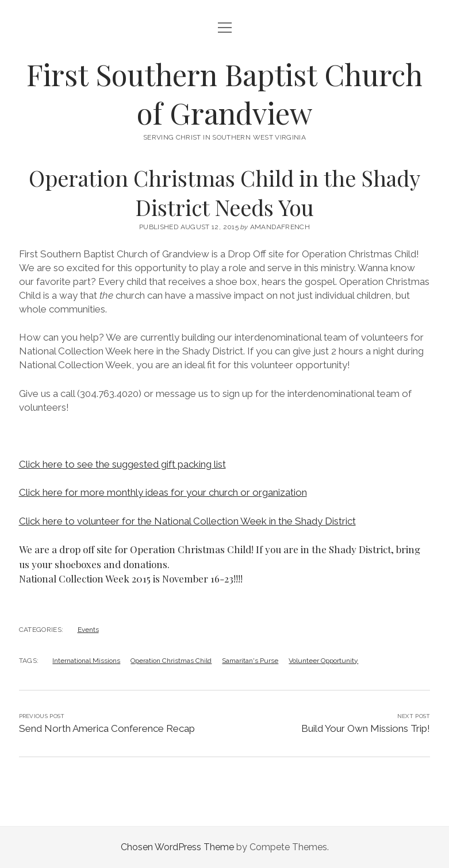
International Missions (86, 661)
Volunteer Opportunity (323, 661)
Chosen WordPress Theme (177, 847)
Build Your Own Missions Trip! (366, 728)
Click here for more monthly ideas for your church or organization (163, 492)
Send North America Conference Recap (107, 728)
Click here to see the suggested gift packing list (122, 464)
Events (88, 630)
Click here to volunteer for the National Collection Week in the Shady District (187, 521)
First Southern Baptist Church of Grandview (224, 93)
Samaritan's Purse (250, 661)
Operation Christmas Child (171, 661)
